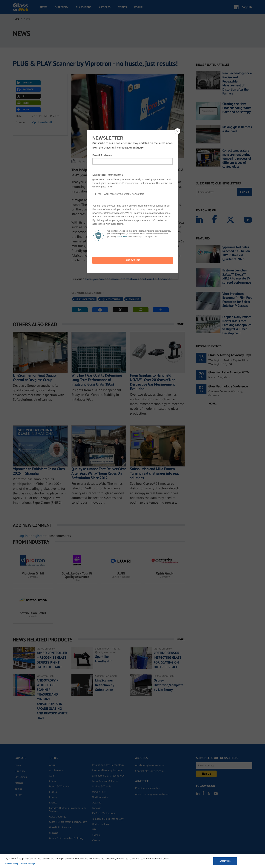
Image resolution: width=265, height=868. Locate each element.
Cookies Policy (12, 864)
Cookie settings (28, 864)
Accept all (225, 861)
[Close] (177, 131)
